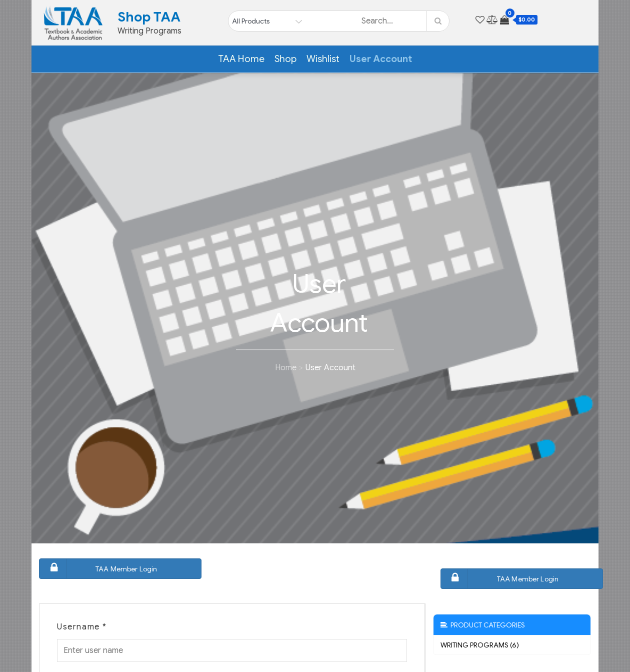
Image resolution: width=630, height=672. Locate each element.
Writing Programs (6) (480, 645)
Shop (285, 59)
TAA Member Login (99, 569)
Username (82, 627)
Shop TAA (149, 17)
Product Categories (483, 625)
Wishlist (323, 59)
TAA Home (241, 59)
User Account (381, 59)
